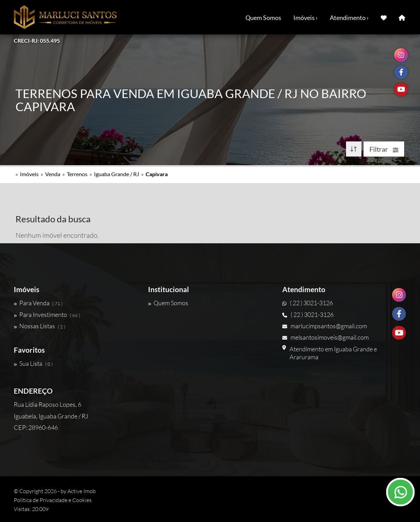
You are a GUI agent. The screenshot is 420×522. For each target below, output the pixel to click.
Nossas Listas (40, 326)
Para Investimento (47, 315)
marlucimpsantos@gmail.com (325, 326)
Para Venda (38, 303)
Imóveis (29, 174)
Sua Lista (33, 363)
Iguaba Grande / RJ (117, 174)
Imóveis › (306, 18)
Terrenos (77, 174)
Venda (53, 174)
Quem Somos (263, 18)
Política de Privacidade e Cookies (53, 500)
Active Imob (82, 491)
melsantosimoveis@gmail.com (325, 337)
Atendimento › (349, 18)
